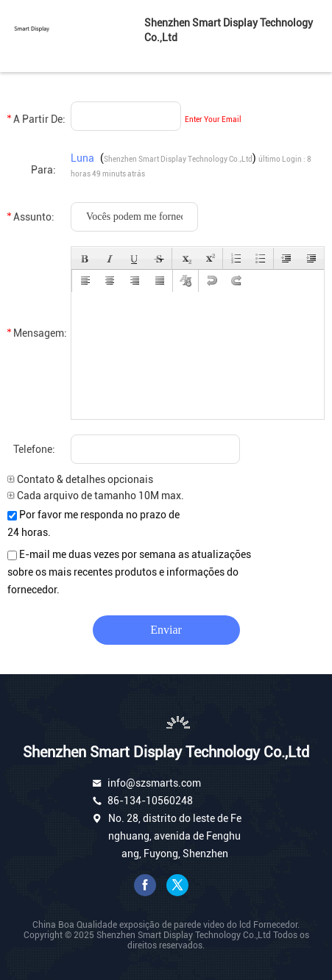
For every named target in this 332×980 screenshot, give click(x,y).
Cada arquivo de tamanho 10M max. (96, 496)
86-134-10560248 (150, 801)
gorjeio (177, 885)
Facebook (145, 885)
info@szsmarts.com (154, 783)
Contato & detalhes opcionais (80, 479)
